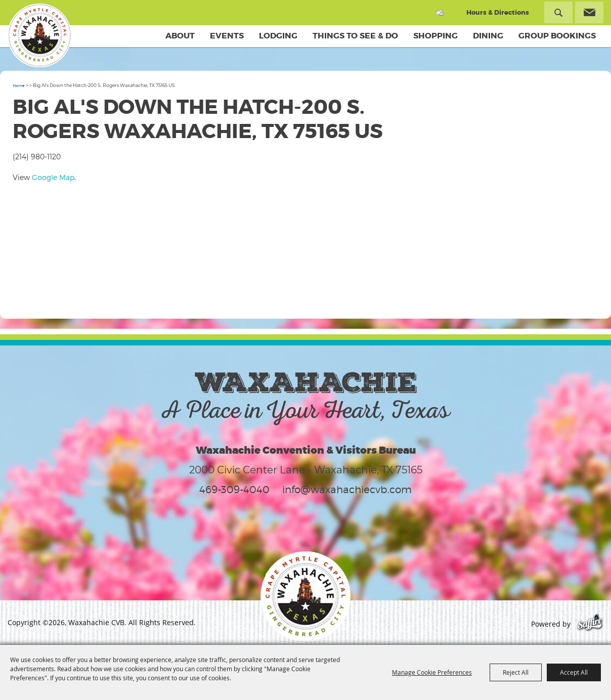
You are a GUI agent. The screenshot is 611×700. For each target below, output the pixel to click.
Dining (488, 36)
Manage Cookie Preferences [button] (432, 672)
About (180, 36)
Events (227, 36)
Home (19, 85)
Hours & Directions (498, 12)
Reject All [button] (516, 672)
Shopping (435, 36)
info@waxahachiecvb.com (347, 490)
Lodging (278, 36)
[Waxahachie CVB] (39, 35)
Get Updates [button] (589, 12)
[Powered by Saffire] (590, 624)
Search (558, 12)
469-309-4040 (234, 490)
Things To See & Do (355, 36)
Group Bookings (557, 36)
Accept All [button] (574, 672)
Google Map (53, 177)
